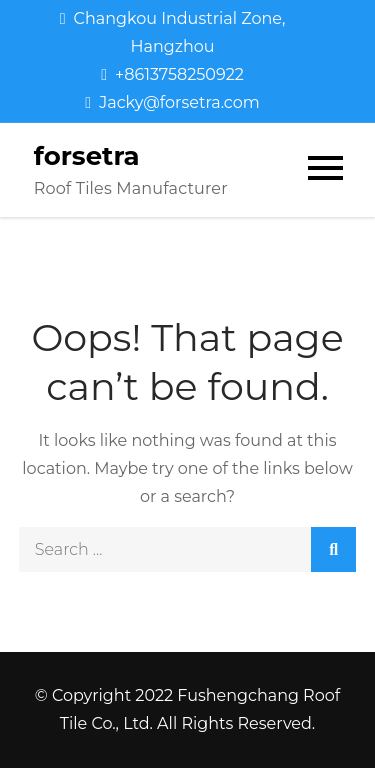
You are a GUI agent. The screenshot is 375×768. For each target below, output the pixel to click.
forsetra (87, 156)
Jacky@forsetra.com (172, 102)
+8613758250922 (172, 74)
